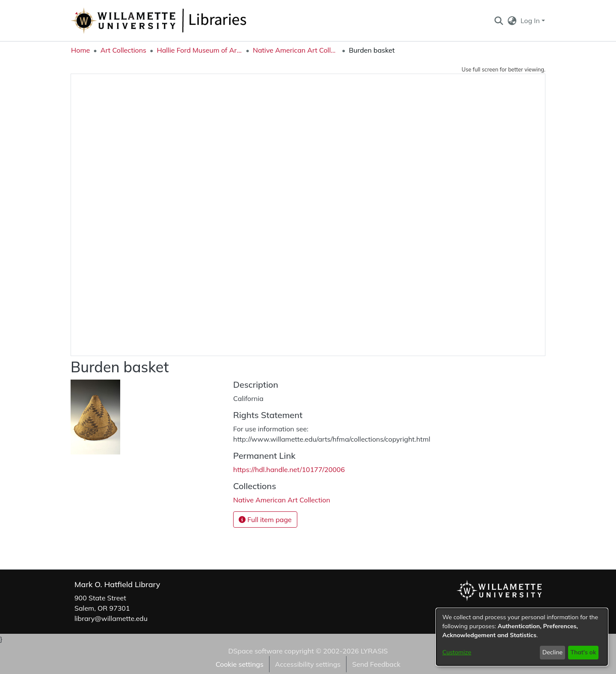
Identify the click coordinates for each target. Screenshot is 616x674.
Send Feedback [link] (376, 664)
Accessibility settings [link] (308, 664)
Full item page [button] (265, 520)
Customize (457, 652)
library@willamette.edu (111, 618)
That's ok (583, 652)
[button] (499, 21)
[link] (282, 500)
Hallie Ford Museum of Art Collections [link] (199, 50)
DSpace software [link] (255, 651)
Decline (553, 652)
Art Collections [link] (123, 50)
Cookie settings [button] (240, 664)
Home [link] (80, 50)
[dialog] (522, 637)
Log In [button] (531, 21)
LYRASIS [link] (374, 651)
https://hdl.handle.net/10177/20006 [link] (289, 469)
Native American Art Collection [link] (296, 50)
